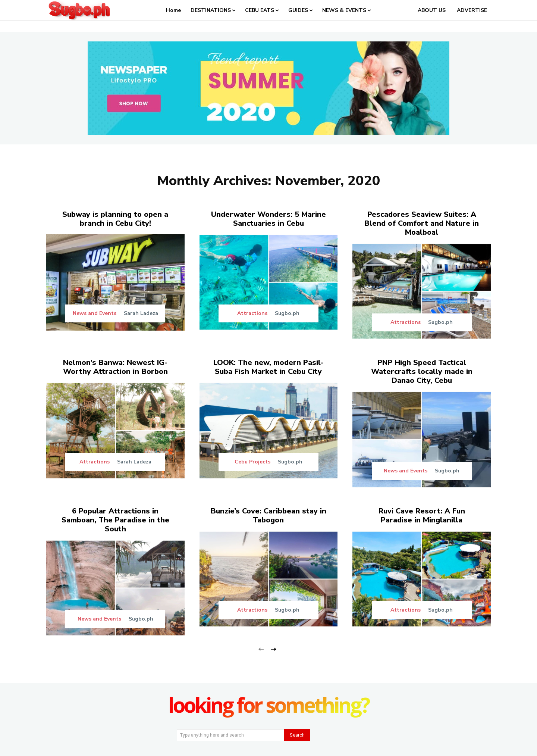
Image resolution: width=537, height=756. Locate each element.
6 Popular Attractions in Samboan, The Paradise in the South (115, 520)
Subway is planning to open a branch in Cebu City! (115, 219)
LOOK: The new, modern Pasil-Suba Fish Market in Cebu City (268, 367)
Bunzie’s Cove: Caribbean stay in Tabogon (268, 516)
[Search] (297, 735)
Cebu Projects (252, 462)
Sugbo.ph (287, 313)
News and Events (95, 313)
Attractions (252, 313)
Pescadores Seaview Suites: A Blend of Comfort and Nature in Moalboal (422, 223)
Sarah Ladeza (141, 313)
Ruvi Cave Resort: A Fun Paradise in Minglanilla (422, 516)
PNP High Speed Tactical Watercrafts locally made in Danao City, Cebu (422, 371)
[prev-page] (261, 648)
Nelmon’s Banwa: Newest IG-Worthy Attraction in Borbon (115, 367)
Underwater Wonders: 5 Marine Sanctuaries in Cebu (268, 219)
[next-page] (273, 648)
